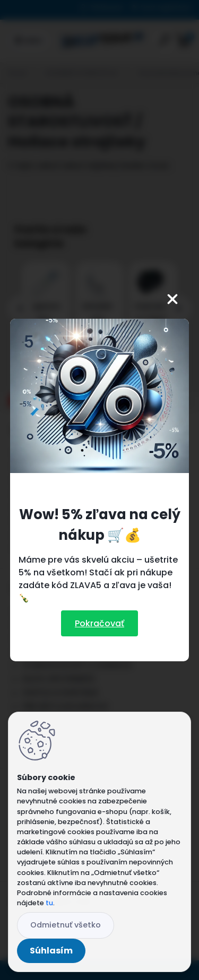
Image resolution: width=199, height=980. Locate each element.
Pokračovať (99, 623)
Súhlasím (51, 951)
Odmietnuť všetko (66, 925)
